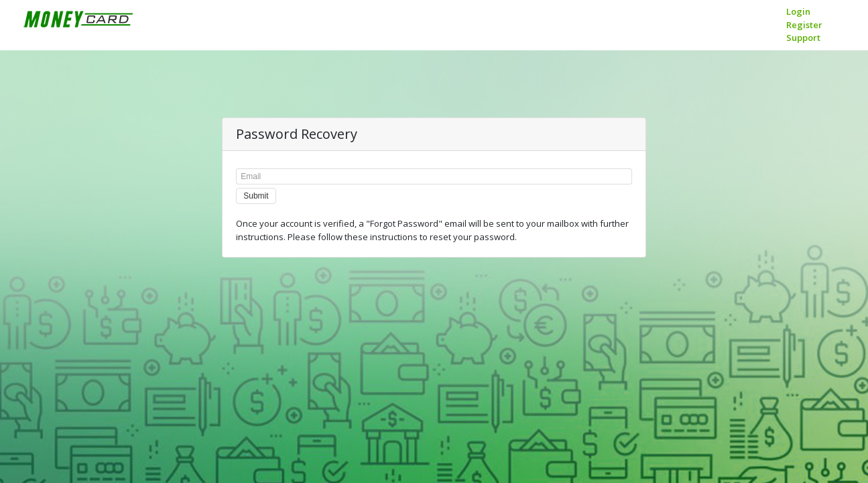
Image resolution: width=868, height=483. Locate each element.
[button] (256, 196)
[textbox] (434, 176)
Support (803, 38)
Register (804, 25)
